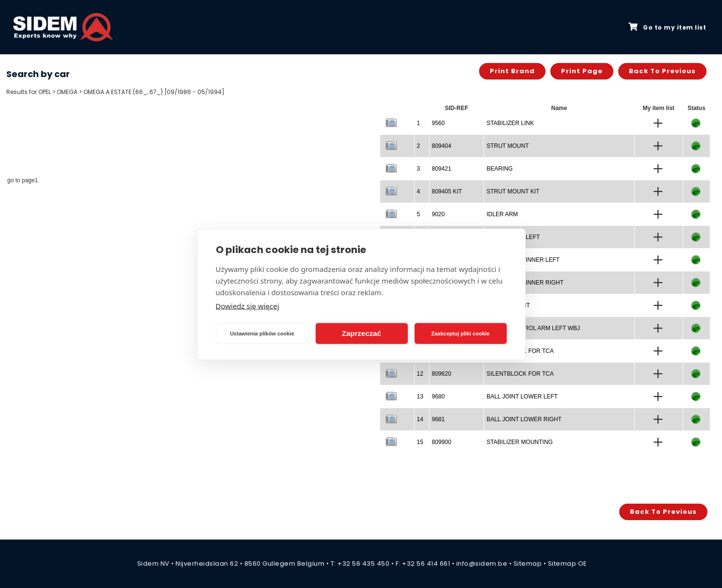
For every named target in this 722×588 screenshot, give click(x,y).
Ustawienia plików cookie (262, 334)
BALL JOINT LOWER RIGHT (524, 419)
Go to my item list (667, 27)
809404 (442, 146)
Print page (582, 71)
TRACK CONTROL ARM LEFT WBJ (533, 328)
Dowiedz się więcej (248, 305)
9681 (439, 419)
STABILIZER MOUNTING (519, 442)
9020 (439, 214)
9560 (439, 123)
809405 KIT (447, 191)
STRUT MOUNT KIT (513, 191)
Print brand (512, 71)
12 (420, 374)
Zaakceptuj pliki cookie (460, 334)
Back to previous (662, 71)
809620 (442, 374)
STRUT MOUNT (507, 146)
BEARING (499, 169)
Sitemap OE (568, 564)
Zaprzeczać (361, 333)
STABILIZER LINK (510, 123)
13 (420, 397)
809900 (442, 442)
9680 (439, 397)
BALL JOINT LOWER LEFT (522, 397)
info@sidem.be (482, 564)
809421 (442, 169)
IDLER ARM (502, 214)
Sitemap (528, 564)
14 (420, 419)
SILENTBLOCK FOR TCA (520, 374)
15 (420, 442)
